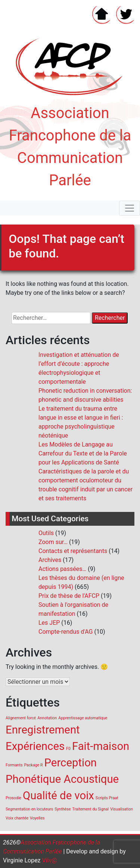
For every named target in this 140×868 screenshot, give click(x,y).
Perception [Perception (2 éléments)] (71, 763)
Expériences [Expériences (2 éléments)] (35, 746)
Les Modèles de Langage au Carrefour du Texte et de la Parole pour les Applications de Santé (83, 453)
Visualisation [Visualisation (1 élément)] (122, 809)
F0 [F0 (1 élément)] (68, 749)
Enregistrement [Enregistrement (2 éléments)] (43, 730)
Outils (46, 533)
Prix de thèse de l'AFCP (69, 596)
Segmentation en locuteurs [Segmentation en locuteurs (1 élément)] (29, 809)
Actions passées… (62, 569)
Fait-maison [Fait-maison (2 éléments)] (101, 746)
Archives (50, 560)
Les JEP (49, 623)
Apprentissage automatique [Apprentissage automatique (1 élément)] (83, 718)
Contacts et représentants (73, 551)
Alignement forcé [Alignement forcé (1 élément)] (21, 718)
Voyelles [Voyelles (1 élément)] (37, 818)
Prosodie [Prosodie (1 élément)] (13, 798)
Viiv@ (49, 860)
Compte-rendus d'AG (66, 632)
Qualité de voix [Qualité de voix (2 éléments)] (58, 796)
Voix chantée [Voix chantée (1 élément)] (17, 818)
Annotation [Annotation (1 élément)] (47, 718)
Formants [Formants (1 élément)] (14, 765)
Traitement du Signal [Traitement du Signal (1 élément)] (91, 809)
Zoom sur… (53, 542)
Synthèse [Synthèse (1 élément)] (63, 809)
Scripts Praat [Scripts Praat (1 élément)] (107, 798)
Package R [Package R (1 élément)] (33, 765)
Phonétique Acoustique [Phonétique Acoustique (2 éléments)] (62, 779)
